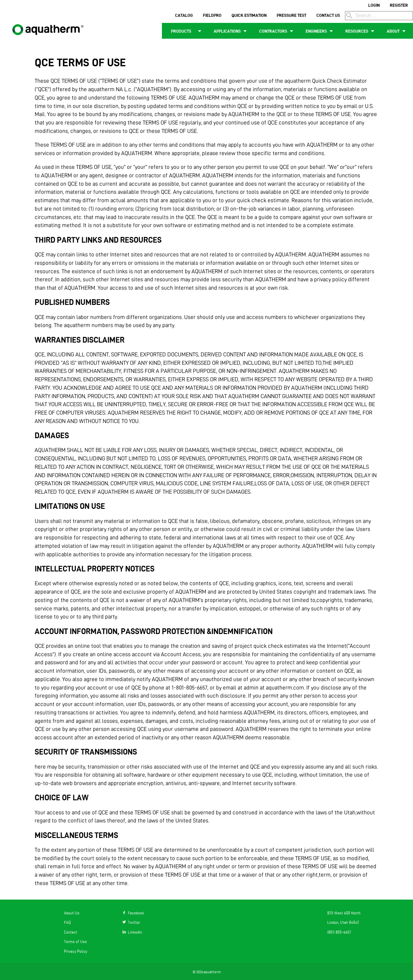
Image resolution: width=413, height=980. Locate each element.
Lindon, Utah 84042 (343, 922)
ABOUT (397, 31)
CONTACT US (328, 15)
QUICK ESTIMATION (249, 15)
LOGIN (374, 5)
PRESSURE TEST (291, 15)
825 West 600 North (344, 913)
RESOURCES (361, 31)
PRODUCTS (185, 31)
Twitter (131, 922)
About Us (72, 913)
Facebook (133, 913)
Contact (71, 932)
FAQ (67, 922)
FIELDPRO (212, 15)
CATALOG (184, 15)
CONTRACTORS (277, 31)
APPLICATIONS (231, 31)
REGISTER (399, 5)
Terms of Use (75, 941)
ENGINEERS (320, 31)
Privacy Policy (76, 951)
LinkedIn (132, 932)
